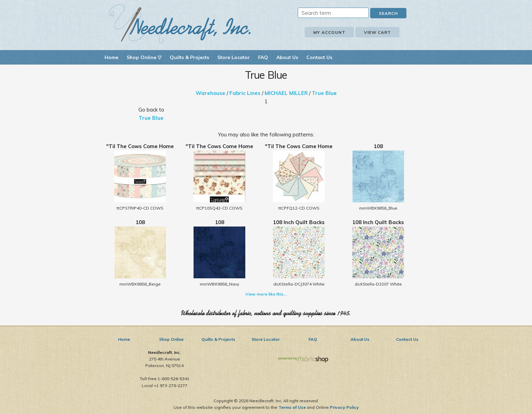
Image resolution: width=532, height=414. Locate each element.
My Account (329, 32)
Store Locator (234, 57)
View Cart (377, 32)
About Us (287, 57)
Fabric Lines (245, 93)
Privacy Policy (344, 407)
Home (111, 57)
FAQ (263, 57)
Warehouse (210, 93)
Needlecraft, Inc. (180, 24)
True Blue (324, 93)
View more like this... (266, 294)
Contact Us (319, 57)
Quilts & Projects (189, 57)
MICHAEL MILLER (286, 93)
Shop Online (171, 339)
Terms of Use (292, 407)
